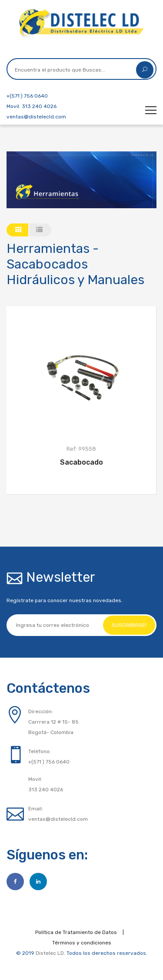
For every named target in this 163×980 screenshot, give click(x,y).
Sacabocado (81, 462)
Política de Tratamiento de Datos (76, 932)
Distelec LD (50, 953)
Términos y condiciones (82, 943)
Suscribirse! (129, 625)
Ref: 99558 (81, 449)
